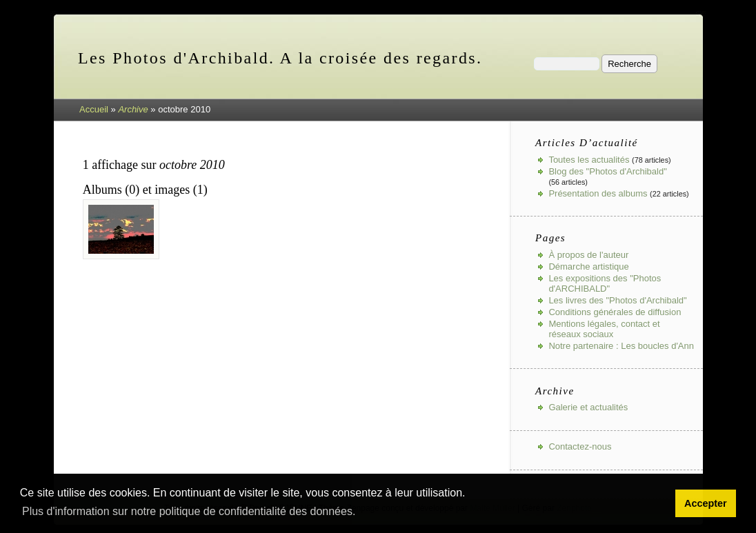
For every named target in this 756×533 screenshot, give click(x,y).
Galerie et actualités (588, 407)
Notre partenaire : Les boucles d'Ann (621, 346)
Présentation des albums (598, 193)
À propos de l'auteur (588, 255)
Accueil (94, 109)
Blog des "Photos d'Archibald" (607, 171)
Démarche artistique (588, 266)
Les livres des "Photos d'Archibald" (617, 300)
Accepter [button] (706, 503)
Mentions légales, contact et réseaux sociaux (604, 329)
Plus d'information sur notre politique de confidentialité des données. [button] (189, 511)
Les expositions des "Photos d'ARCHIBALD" (605, 283)
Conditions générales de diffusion (615, 312)
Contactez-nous (580, 446)
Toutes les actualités (589, 160)
